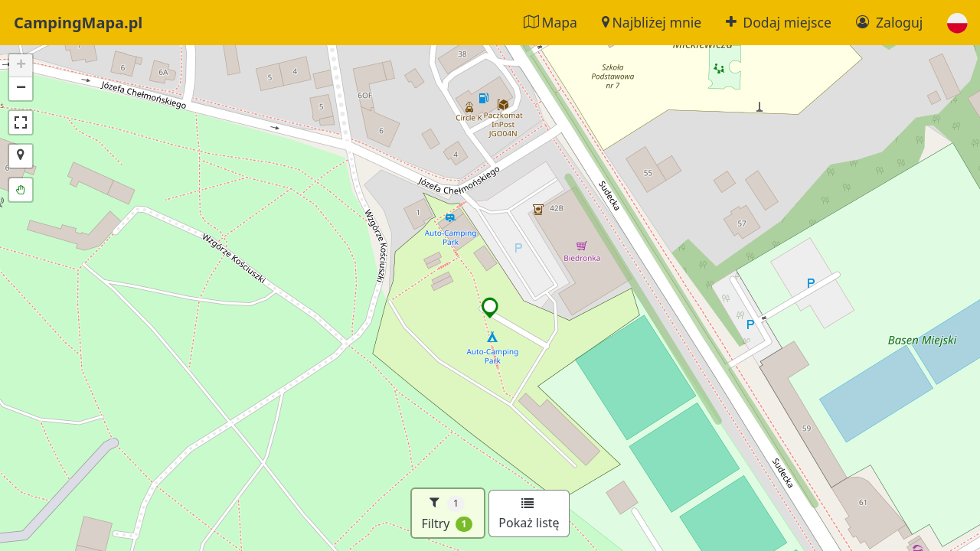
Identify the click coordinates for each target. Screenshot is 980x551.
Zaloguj (889, 22)
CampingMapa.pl (78, 23)
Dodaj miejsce (779, 22)
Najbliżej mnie (652, 22)
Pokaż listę (529, 514)
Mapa (550, 22)
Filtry (447, 513)
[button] (957, 23)
